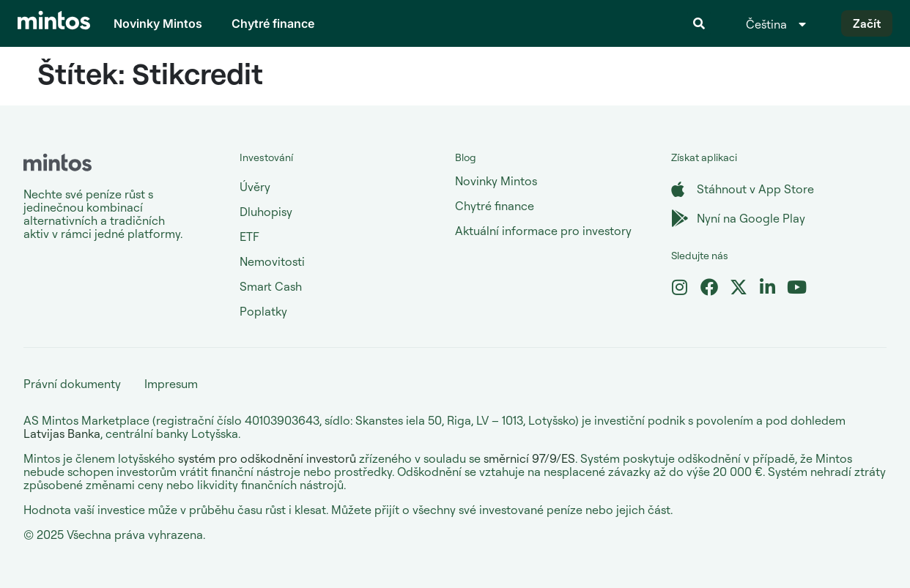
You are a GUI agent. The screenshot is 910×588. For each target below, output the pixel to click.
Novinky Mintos (158, 23)
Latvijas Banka (62, 433)
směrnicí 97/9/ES (529, 458)
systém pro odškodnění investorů (267, 458)
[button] (699, 23)
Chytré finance (273, 23)
